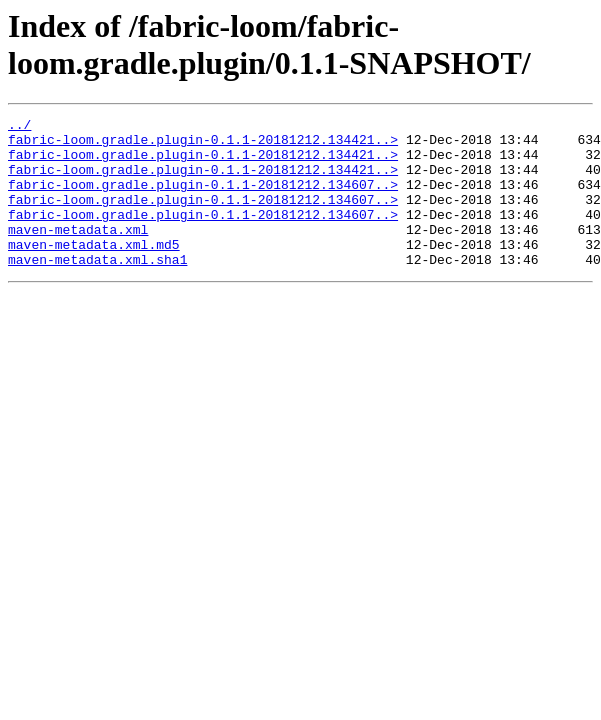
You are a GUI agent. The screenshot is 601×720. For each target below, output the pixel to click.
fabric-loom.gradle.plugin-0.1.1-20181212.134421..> (203, 145)
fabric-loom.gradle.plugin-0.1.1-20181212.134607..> (203, 199)
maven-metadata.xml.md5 (94, 271)
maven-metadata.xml (78, 253)
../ (19, 127)
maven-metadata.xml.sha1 (97, 289)
